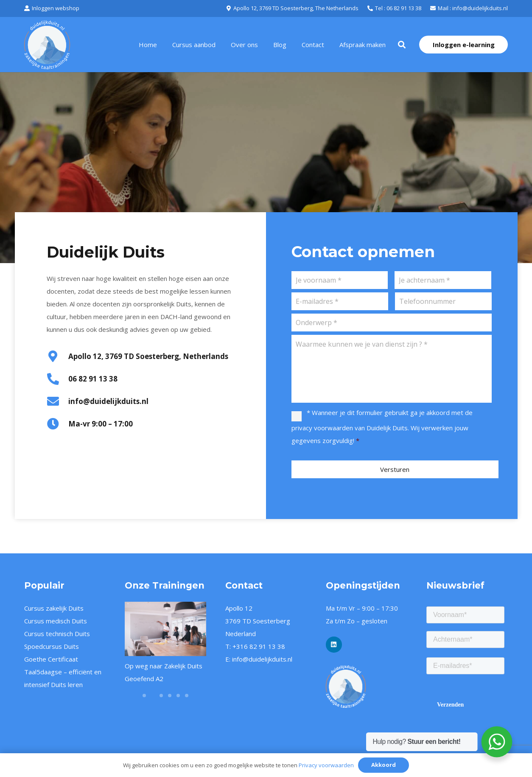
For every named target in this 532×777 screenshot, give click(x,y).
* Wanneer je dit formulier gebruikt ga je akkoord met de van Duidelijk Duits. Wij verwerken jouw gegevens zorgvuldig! (382, 426)
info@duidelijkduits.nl (262, 659)
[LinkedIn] (334, 645)
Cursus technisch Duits (57, 634)
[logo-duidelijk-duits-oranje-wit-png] (367, 687)
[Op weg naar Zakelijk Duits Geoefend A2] (165, 629)
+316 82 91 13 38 (259, 646)
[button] (402, 45)
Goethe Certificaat (51, 659)
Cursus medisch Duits (56, 621)
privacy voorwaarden (322, 428)
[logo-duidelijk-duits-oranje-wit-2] (47, 45)
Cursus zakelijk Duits (54, 608)
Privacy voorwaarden (326, 765)
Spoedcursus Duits (52, 646)
